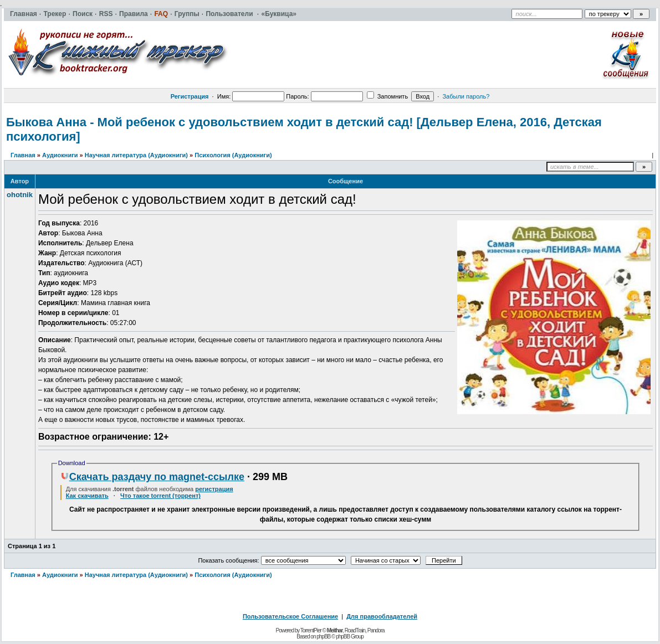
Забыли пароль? (466, 96)
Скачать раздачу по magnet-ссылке (152, 477)
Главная (23, 155)
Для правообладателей (382, 616)
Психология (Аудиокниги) (233, 155)
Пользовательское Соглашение (290, 616)
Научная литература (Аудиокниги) (136, 155)
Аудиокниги (60, 155)
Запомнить (387, 96)
